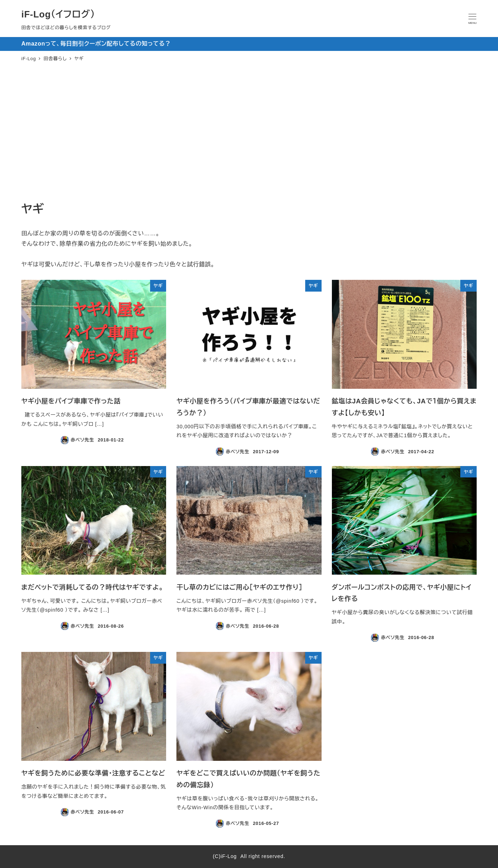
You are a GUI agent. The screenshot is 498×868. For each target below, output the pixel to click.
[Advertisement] (249, 133)
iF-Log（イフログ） (58, 14)
